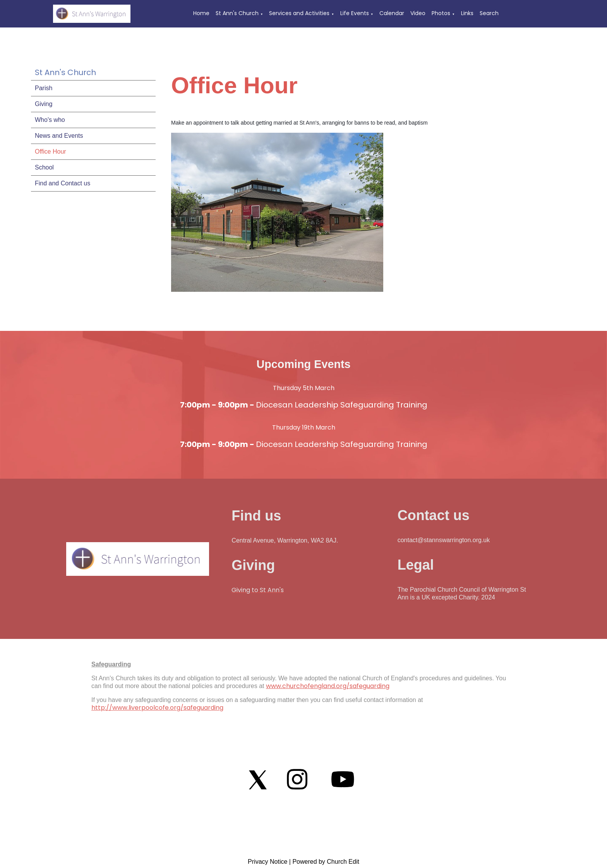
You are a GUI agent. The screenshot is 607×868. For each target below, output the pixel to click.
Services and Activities (299, 13)
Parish (44, 88)
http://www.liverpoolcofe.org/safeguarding (157, 708)
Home (201, 13)
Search (489, 13)
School (44, 167)
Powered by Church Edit (326, 862)
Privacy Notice (267, 862)
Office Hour (51, 152)
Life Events (355, 13)
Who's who (50, 120)
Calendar (392, 13)
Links (467, 13)
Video (418, 13)
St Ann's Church (237, 13)
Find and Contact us (63, 183)
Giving (44, 104)
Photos (441, 13)
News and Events (59, 136)
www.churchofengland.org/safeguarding (328, 686)
